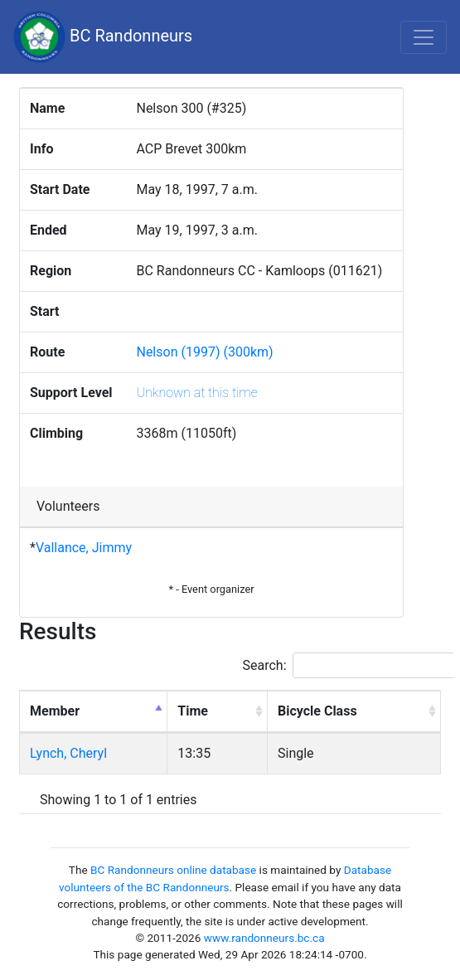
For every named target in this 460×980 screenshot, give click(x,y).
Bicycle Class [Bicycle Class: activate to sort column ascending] (317, 711)
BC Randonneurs (103, 37)
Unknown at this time (196, 393)
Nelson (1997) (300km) (204, 352)
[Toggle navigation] (424, 37)
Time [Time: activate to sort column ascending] (193, 711)
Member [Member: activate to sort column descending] (55, 711)
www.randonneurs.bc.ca (264, 938)
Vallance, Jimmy (84, 548)
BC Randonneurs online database (173, 870)
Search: (349, 665)
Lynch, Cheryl (68, 753)
